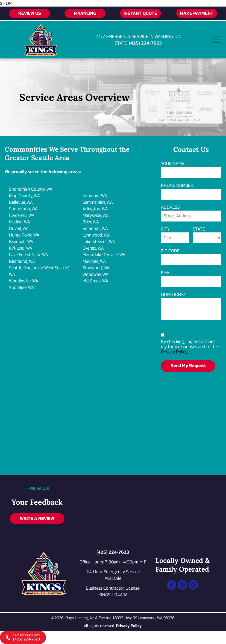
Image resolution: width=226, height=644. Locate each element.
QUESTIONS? (173, 295)
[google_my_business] (193, 586)
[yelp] (182, 586)
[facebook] (171, 586)
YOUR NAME (173, 163)
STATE (199, 229)
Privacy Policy (174, 352)
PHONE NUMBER (177, 185)
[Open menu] (217, 40)
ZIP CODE (170, 251)
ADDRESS (170, 207)
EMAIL (167, 273)
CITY (165, 229)
